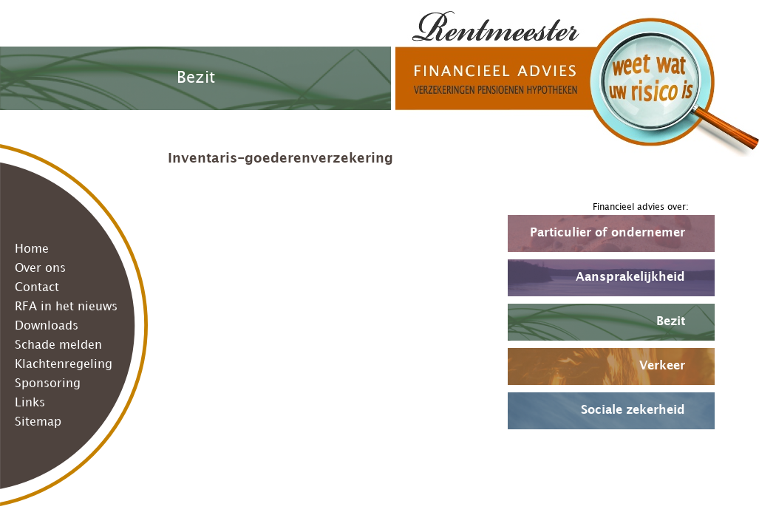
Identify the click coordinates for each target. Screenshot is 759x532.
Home (32, 249)
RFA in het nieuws (66, 307)
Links (30, 403)
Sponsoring (48, 384)
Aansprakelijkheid (630, 277)
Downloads (47, 326)
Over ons (40, 269)
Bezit (671, 322)
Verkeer (662, 366)
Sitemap (38, 422)
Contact (37, 288)
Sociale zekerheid (633, 410)
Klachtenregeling (64, 365)
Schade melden (58, 345)
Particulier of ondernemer (607, 233)
